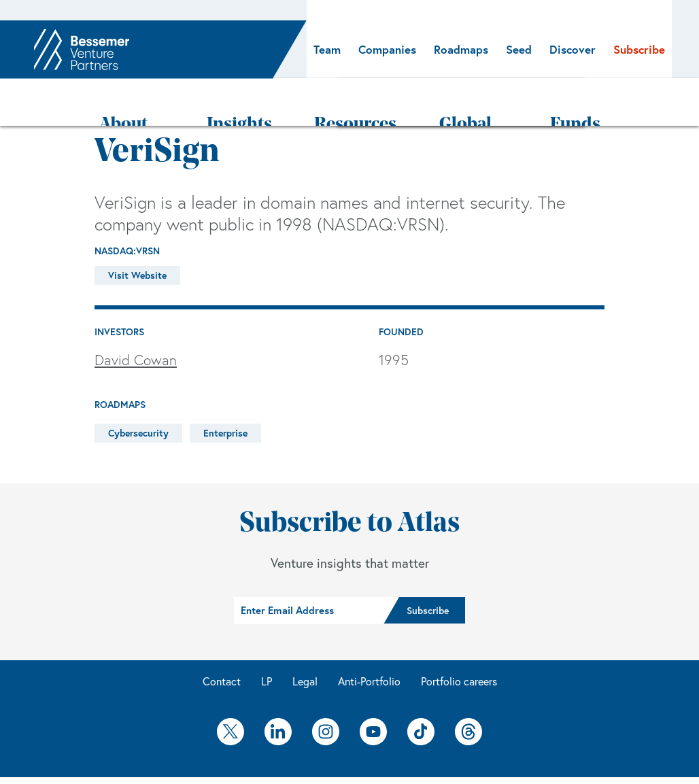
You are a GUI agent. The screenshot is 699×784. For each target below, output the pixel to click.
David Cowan (136, 320)
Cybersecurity (138, 393)
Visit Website (137, 235)
